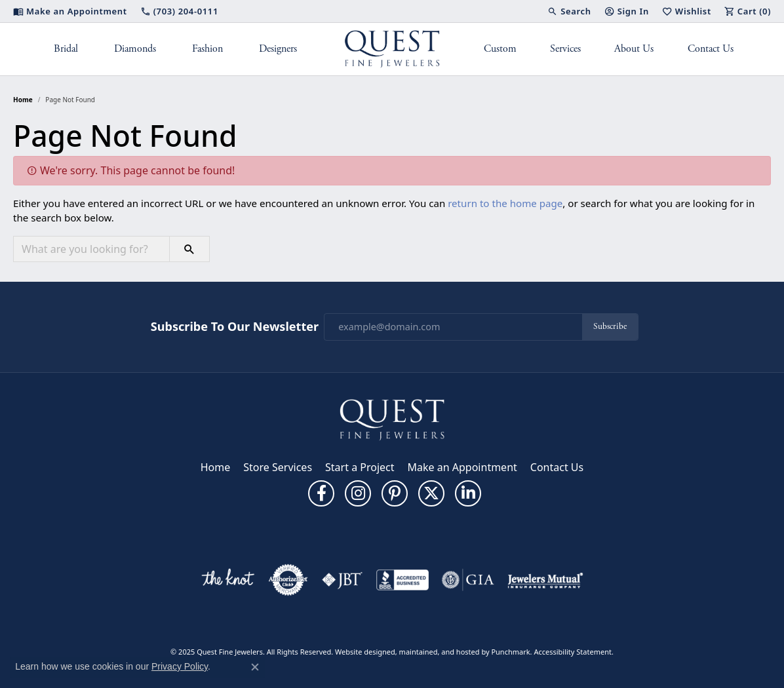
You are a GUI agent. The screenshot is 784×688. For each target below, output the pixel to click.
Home (23, 100)
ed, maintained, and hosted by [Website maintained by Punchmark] (439, 652)
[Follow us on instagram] (358, 493)
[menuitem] (227, 580)
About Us (634, 49)
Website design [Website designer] (361, 652)
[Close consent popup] (255, 667)
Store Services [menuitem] (278, 467)
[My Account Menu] (627, 11)
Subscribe (610, 327)
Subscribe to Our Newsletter (235, 327)
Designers (278, 49)
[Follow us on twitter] (431, 493)
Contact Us (711, 49)
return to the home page (505, 203)
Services (565, 49)
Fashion (207, 49)
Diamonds (135, 49)
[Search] (569, 11)
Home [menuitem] (216, 467)
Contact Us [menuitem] (557, 467)
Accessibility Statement (573, 652)
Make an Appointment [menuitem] (462, 467)
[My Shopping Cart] (748, 11)
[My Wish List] (687, 11)
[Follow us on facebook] (321, 493)
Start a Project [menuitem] (360, 467)
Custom (500, 49)
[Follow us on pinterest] (395, 493)
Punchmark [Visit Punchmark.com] (510, 652)
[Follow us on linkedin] (468, 493)
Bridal (66, 49)
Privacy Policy (180, 666)
